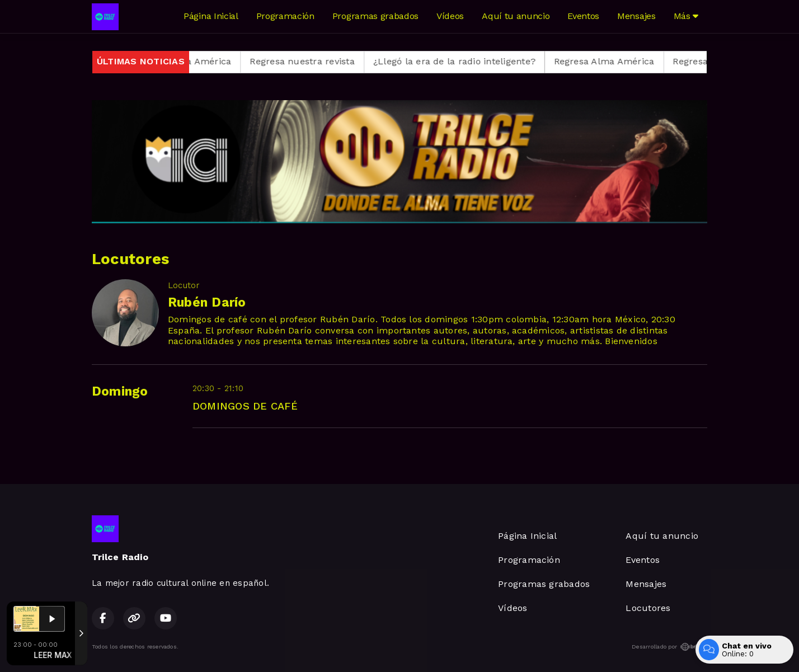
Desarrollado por (669, 647)
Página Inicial (211, 16)
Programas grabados (375, 16)
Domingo (120, 391)
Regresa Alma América (190, 61)
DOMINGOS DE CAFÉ (245, 406)
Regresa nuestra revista (312, 61)
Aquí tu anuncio (516, 16)
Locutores (648, 608)
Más (686, 16)
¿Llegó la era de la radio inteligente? (463, 61)
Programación (285, 16)
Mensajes (636, 16)
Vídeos (450, 16)
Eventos (583, 16)
